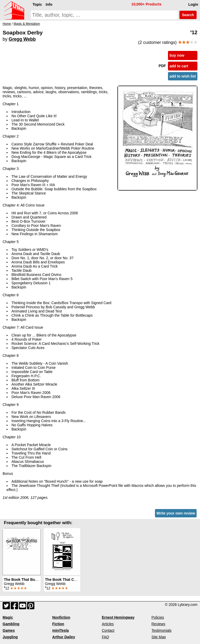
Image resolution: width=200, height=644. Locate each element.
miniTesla (61, 630)
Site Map (159, 637)
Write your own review (176, 513)
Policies (158, 617)
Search (188, 15)
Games (9, 630)
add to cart (179, 66)
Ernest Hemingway (118, 617)
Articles (108, 624)
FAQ (105, 637)
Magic (8, 617)
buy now (177, 55)
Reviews (158, 624)
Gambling (11, 624)
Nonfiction (61, 617)
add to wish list (183, 76)
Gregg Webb (22, 39)
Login (193, 4)
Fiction (58, 624)
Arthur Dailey (64, 637)
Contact (108, 630)
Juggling (10, 637)
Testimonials (162, 630)
